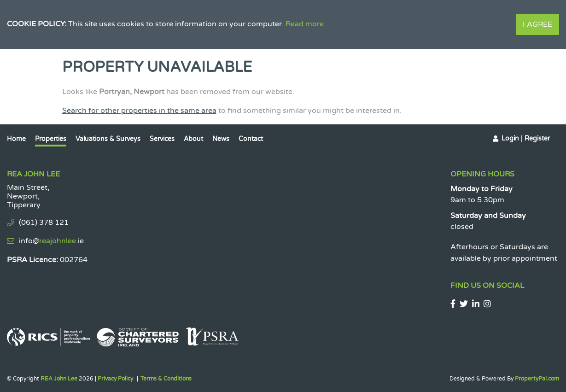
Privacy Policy (115, 379)
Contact (251, 139)
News (221, 139)
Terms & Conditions (166, 379)
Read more (305, 24)
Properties (51, 139)
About (193, 139)
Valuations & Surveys (108, 139)
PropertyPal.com (537, 379)
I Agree (537, 24)
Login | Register (526, 138)
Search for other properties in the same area (139, 111)
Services (162, 139)
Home (16, 139)
